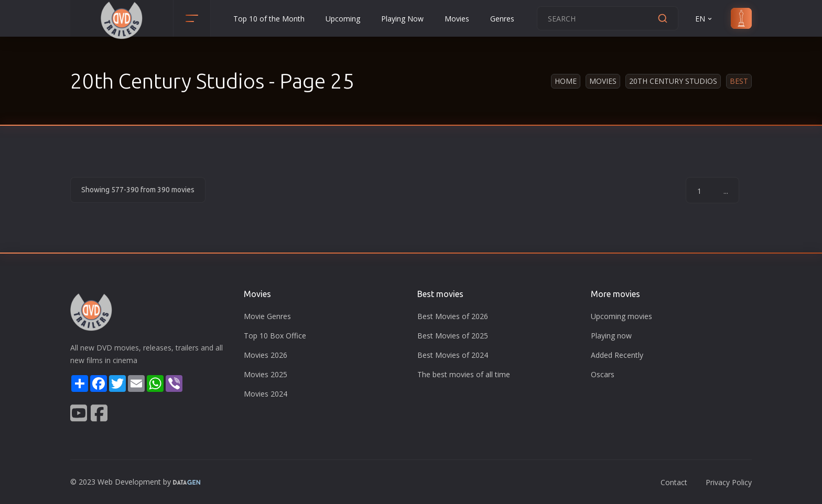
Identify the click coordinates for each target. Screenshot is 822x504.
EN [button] (704, 19)
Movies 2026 (266, 355)
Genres (502, 19)
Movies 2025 (266, 374)
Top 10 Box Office (275, 336)
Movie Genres (267, 316)
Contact (674, 482)
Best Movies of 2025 (453, 336)
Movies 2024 (266, 394)
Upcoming (343, 19)
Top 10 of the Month (269, 19)
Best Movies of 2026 (453, 316)
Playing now (611, 336)
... (726, 191)
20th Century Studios (673, 81)
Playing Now (402, 19)
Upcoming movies (621, 316)
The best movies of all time (464, 374)
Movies (457, 19)
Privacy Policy (729, 482)
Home (566, 81)
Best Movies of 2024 (453, 355)
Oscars (603, 374)
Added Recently (617, 355)
